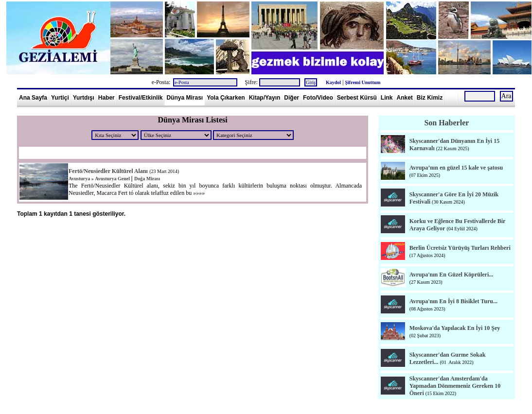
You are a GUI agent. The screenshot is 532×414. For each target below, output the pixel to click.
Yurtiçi (60, 98)
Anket (405, 98)
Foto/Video (318, 98)
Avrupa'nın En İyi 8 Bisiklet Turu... (453, 301)
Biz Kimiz (430, 98)
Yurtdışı (84, 98)
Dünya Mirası (185, 98)
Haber (106, 98)
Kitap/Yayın (265, 98)
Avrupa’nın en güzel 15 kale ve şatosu (456, 168)
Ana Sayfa (33, 98)
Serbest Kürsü (357, 98)
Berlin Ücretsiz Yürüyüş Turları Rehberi (460, 248)
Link (387, 98)
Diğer (292, 98)
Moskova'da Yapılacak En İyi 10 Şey (455, 328)
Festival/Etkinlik (141, 98)
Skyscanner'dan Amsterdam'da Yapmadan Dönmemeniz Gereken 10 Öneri (455, 386)
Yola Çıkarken (226, 98)
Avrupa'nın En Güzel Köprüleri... (451, 275)
